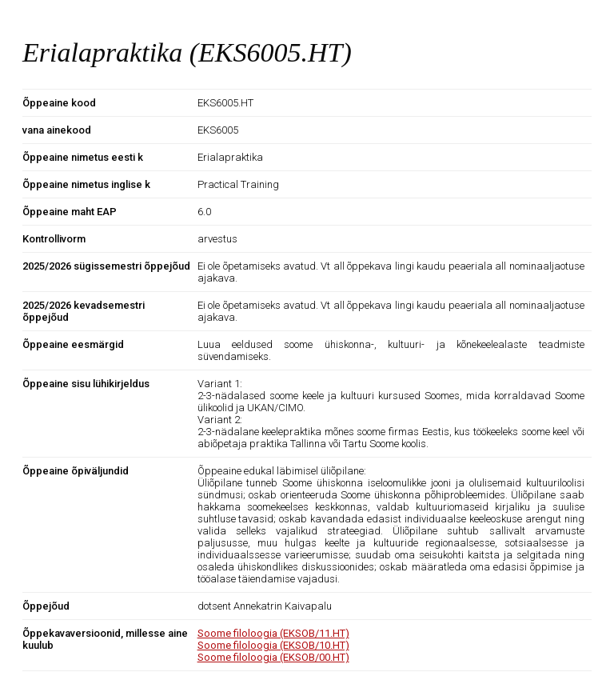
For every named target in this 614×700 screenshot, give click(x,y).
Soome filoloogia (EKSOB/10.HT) (273, 645)
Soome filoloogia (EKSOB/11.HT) (273, 633)
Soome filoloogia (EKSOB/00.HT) (273, 657)
